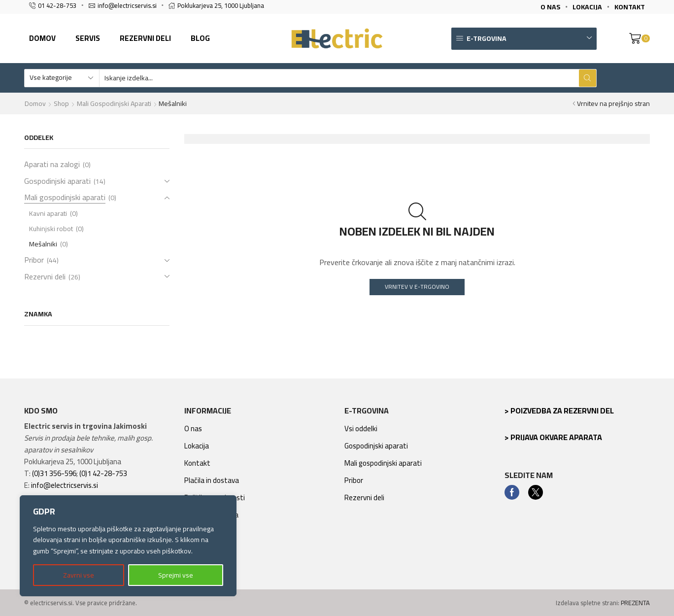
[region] (128, 546)
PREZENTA (635, 603)
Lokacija (197, 446)
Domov (42, 38)
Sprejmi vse (176, 575)
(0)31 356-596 (54, 473)
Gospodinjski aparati (57, 181)
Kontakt (197, 463)
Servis (88, 38)
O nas (193, 428)
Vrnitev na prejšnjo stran (613, 103)
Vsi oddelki (361, 428)
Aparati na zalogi (52, 165)
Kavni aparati (48, 213)
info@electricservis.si (65, 485)
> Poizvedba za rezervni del (559, 411)
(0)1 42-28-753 (103, 473)
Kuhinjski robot (51, 229)
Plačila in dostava (212, 480)
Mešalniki (43, 244)
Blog (200, 38)
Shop (61, 103)
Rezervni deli (145, 38)
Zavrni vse (79, 575)
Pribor (34, 260)
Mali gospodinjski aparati (114, 103)
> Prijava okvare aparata (553, 437)
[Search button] (588, 78)
